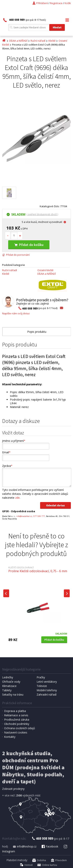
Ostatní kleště (45, 270)
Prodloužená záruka (17, 720)
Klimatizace (9, 686)
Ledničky (8, 677)
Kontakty (10, 737)
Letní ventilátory (47, 682)
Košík (68, 3)
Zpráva (7, 466)
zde (17, 498)
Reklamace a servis (16, 715)
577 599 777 (39, 516)
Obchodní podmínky (17, 724)
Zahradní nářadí (47, 694)
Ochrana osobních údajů (20, 728)
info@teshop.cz (25, 846)
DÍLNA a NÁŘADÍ (18, 41)
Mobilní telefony (47, 690)
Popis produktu (37, 332)
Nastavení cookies (16, 732)
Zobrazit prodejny (13, 789)
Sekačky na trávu (13, 694)
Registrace (56, 3)
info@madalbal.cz (24, 516)
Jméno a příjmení (14, 441)
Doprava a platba (15, 711)
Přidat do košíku (29, 245)
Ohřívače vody (11, 682)
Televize (42, 686)
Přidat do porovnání (16, 255)
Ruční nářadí (38, 41)
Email (6, 452)
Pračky (41, 677)
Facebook (50, 846)
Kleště (52, 41)
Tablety (7, 690)
